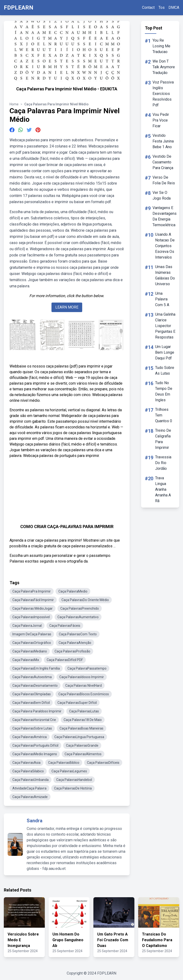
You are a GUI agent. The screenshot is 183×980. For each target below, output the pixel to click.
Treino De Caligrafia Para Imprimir (163, 439)
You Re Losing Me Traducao (161, 46)
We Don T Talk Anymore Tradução (164, 67)
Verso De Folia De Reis (164, 180)
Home (14, 104)
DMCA (174, 7)
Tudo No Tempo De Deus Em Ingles (164, 391)
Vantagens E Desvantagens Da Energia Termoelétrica (165, 216)
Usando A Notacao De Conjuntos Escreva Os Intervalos (165, 246)
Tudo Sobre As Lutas (165, 370)
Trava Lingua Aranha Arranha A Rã (163, 489)
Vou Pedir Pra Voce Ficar (161, 120)
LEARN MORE (67, 307)
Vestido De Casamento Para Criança (163, 162)
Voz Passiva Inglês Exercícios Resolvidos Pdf (163, 94)
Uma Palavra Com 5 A (162, 299)
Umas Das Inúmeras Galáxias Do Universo (165, 275)
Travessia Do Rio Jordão (163, 463)
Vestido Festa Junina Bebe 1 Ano (163, 141)
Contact (148, 7)
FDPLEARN (19, 8)
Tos (162, 7)
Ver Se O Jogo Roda (162, 195)
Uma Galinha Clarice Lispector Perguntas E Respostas (165, 326)
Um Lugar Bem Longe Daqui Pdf (165, 352)
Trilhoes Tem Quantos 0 (164, 415)
